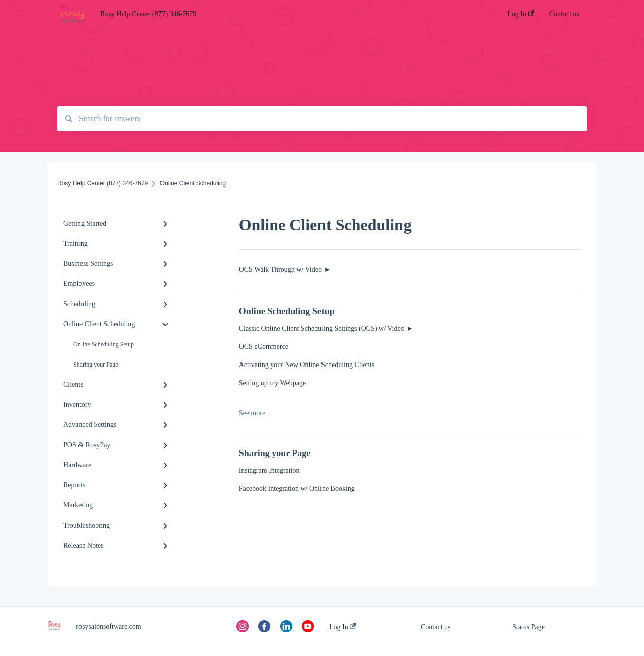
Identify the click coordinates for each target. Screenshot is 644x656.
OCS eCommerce (264, 347)
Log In (342, 627)
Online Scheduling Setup (104, 344)
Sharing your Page (96, 365)
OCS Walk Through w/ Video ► (285, 270)
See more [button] (252, 413)
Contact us (436, 627)
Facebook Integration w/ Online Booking (297, 489)
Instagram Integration (269, 470)
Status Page (529, 627)
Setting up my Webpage (273, 383)
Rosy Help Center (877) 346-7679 (148, 14)
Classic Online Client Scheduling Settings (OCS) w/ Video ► (326, 329)
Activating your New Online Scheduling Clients (307, 365)
